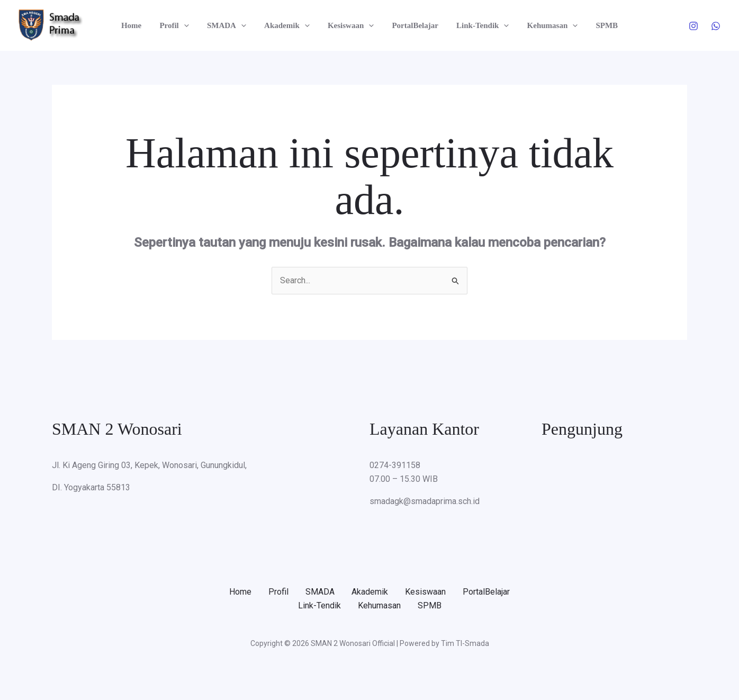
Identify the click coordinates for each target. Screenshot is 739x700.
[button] (190, 25)
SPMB (598, 25)
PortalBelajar (413, 25)
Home (140, 25)
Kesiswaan (351, 25)
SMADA (231, 25)
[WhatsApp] (716, 26)
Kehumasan (546, 25)
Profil (181, 25)
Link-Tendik (478, 25)
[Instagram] (693, 26)
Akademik (289, 25)
